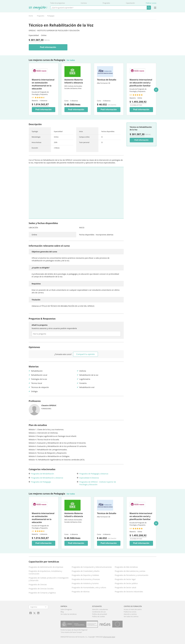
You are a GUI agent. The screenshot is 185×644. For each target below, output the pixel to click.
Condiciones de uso (99, 612)
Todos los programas (58, 3)
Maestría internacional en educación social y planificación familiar (141, 83)
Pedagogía (51, 16)
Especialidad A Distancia (89, 478)
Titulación (36, 300)
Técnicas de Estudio (107, 80)
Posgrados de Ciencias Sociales (41, 589)
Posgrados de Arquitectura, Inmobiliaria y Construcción (45, 572)
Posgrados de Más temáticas (126, 567)
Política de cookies (99, 617)
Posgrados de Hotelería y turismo (85, 583)
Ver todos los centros (131, 617)
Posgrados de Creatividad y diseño (86, 571)
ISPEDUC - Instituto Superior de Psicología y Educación (54, 30)
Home (31, 16)
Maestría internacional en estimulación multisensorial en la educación (43, 84)
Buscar (149, 8)
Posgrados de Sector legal (125, 579)
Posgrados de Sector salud (125, 587)
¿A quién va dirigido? (41, 268)
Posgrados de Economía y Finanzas (86, 579)
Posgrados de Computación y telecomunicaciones (92, 567)
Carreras (84, 3)
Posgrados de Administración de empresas (46, 567)
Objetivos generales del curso (44, 252)
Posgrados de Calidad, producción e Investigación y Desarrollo (49, 579)
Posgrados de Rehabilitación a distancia (47, 478)
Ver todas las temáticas (69, 614)
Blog (62, 612)
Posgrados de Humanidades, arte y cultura (89, 587)
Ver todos (71, 60)
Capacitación (130, 3)
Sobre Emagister (66, 609)
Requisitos (36, 284)
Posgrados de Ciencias (38, 584)
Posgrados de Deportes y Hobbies (85, 575)
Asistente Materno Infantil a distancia (74, 81)
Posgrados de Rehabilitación (43, 474)
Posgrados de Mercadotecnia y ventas (130, 571)
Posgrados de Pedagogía (41, 482)
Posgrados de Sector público (126, 583)
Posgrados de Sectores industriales (129, 592)
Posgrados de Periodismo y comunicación (132, 575)
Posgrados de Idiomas (81, 592)
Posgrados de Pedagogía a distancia (94, 474)
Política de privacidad (100, 614)
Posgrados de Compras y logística (42, 593)
